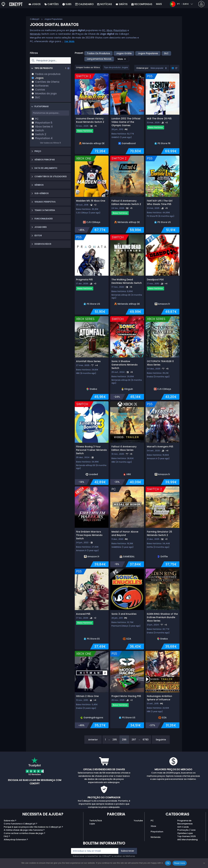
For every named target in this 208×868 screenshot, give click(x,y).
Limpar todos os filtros (88, 67)
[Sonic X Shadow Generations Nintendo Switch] (127, 358)
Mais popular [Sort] (159, 68)
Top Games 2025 (186, 836)
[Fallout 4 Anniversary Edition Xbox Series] (127, 443)
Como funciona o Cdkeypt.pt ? (20, 824)
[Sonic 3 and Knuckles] (127, 609)
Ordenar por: (143, 68)
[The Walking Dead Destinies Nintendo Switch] (127, 275)
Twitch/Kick (96, 821)
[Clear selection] (68, 68)
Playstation (120, 30)
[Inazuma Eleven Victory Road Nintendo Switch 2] (92, 114)
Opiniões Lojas (185, 833)
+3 (95, 284)
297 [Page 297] (134, 740)
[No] (204, 863)
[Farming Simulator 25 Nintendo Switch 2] (162, 527)
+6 (131, 372)
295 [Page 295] (115, 740)
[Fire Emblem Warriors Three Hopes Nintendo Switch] (92, 527)
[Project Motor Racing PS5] (127, 690)
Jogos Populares (148, 53)
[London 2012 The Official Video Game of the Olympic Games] (127, 114)
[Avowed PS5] (92, 609)
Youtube (138, 821)
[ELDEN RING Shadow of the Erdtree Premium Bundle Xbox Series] (162, 609)
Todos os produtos (98, 53)
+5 (95, 126)
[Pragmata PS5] (92, 275)
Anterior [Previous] (93, 740)
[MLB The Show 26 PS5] (162, 114)
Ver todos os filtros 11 (50, 143)
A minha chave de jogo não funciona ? (24, 830)
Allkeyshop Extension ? (16, 840)
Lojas (92, 824)
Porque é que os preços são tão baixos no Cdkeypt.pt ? (33, 827)
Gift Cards (183, 827)
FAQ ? (7, 836)
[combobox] (152, 68)
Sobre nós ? (10, 821)
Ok (168, 863)
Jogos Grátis (124, 53)
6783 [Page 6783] (146, 740)
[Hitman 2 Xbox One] (92, 690)
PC (104, 30)
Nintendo (35, 34)
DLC (166, 53)
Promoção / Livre (186, 830)
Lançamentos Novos (99, 59)
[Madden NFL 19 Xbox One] (92, 194)
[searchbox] (50, 60)
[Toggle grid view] (175, 68)
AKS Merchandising (187, 840)
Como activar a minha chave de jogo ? (24, 833)
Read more (180, 863)
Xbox (109, 30)
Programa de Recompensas (185, 822)
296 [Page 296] (124, 740)
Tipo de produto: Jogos (116, 67)
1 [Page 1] (105, 740)
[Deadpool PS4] (162, 275)
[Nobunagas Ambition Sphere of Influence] (162, 690)
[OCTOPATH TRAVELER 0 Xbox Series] (162, 358)
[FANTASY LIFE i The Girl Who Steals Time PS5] (162, 194)
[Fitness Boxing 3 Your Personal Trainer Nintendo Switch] (92, 443)
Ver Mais (69, 41)
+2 (166, 123)
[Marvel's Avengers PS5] (162, 443)
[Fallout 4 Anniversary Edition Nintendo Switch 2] (127, 194)
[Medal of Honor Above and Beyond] (127, 527)
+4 (166, 284)
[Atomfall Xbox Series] (92, 358)
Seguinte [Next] (161, 740)
